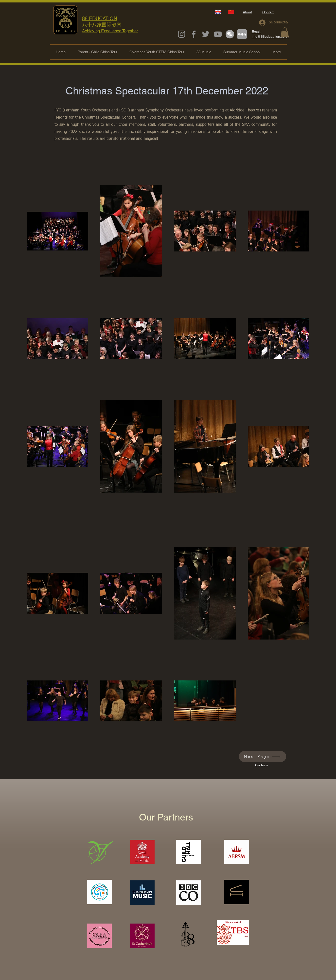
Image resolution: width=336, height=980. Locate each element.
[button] (285, 32)
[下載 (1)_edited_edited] (230, 34)
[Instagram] (182, 34)
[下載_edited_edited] (242, 34)
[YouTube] (218, 34)
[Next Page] (263, 757)
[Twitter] (206, 34)
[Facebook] (194, 34)
